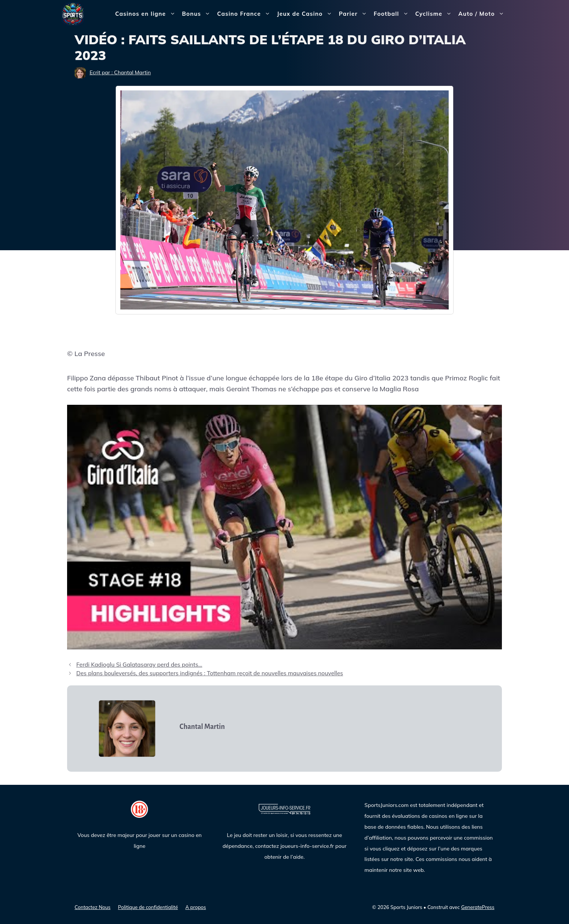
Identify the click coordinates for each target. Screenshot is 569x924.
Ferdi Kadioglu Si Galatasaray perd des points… (139, 665)
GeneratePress (478, 907)
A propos (196, 907)
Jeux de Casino (306, 14)
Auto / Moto (483, 14)
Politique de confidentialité (148, 907)
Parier (355, 14)
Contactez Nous (93, 907)
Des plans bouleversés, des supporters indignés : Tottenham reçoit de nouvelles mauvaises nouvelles (210, 673)
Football (393, 14)
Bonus (198, 14)
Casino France (245, 14)
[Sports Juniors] (73, 13)
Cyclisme (435, 14)
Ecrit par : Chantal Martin (120, 72)
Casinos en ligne (147, 14)
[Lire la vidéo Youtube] (284, 527)
